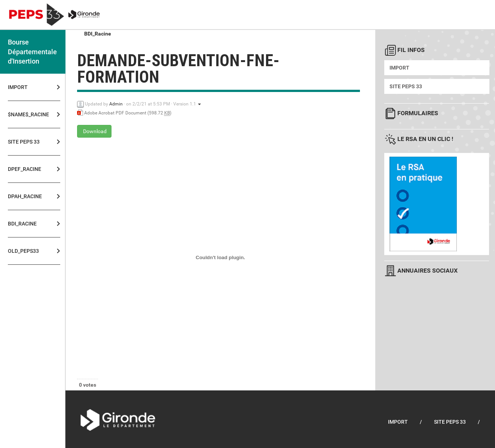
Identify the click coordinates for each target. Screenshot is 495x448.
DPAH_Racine (25, 196)
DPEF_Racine (25, 169)
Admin (116, 104)
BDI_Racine (22, 224)
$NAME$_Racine (26, 114)
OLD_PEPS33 (23, 251)
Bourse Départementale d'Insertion (32, 52)
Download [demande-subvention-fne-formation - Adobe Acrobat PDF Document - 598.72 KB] (94, 131)
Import (18, 87)
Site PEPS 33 (24, 142)
